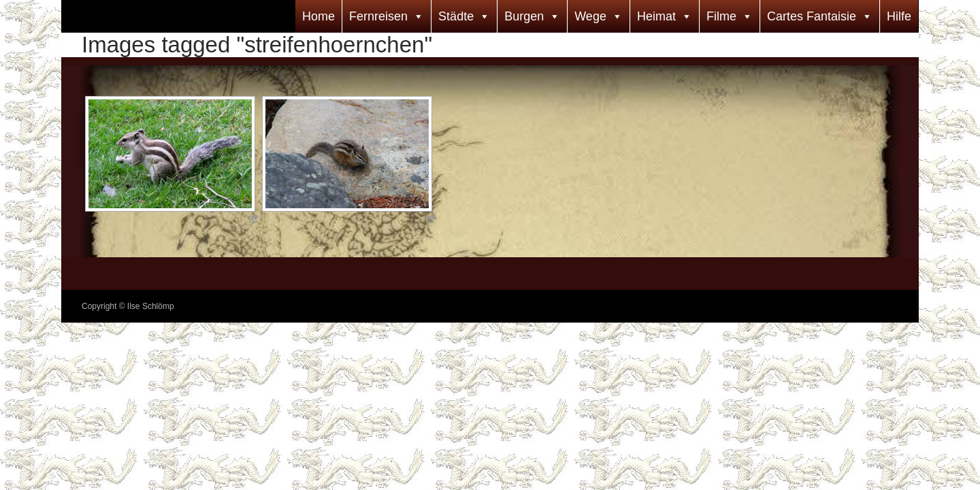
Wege (590, 16)
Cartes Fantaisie (812, 16)
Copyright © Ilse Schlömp (128, 306)
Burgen (524, 16)
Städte (456, 16)
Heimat (656, 16)
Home (318, 16)
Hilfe (899, 16)
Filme (721, 16)
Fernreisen (378, 16)
